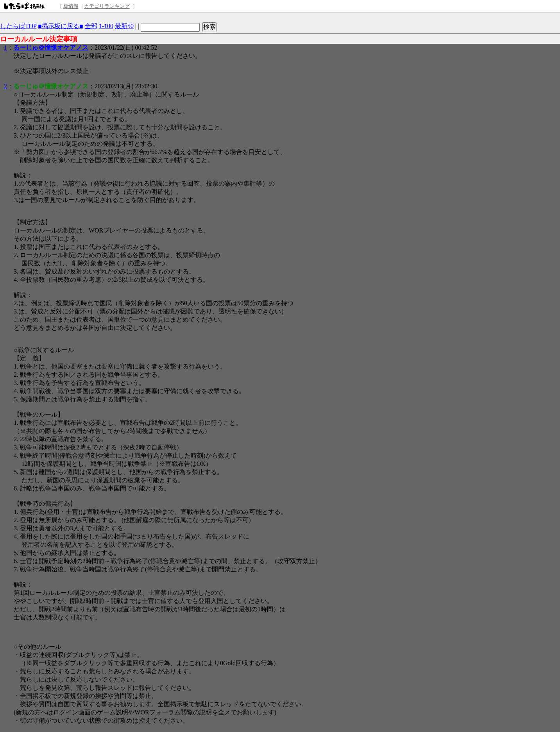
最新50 (124, 26)
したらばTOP (18, 26)
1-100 (106, 26)
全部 (91, 26)
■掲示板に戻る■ (60, 26)
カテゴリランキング (107, 6)
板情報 (71, 6)
